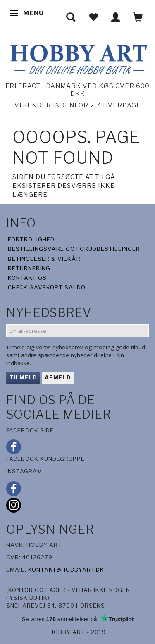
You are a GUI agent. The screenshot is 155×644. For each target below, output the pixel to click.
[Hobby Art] (77, 58)
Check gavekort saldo (47, 287)
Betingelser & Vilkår (44, 259)
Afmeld (58, 377)
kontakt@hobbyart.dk (66, 570)
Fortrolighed (31, 239)
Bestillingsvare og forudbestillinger (74, 249)
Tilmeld (23, 377)
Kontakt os (27, 278)
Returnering (29, 268)
